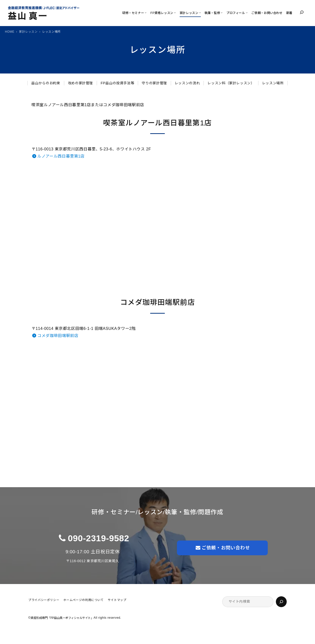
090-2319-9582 (99, 538)
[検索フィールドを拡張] (302, 12)
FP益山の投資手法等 (117, 83)
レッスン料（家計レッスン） (231, 83)
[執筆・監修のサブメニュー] (222, 12)
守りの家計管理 (154, 83)
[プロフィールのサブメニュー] (247, 12)
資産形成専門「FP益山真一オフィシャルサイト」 (62, 618)
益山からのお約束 (46, 83)
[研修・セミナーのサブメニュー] (146, 12)
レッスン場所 (273, 83)
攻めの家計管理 (80, 83)
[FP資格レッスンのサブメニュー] (175, 12)
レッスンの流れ (187, 83)
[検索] (281, 602)
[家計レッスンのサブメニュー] (200, 12)
